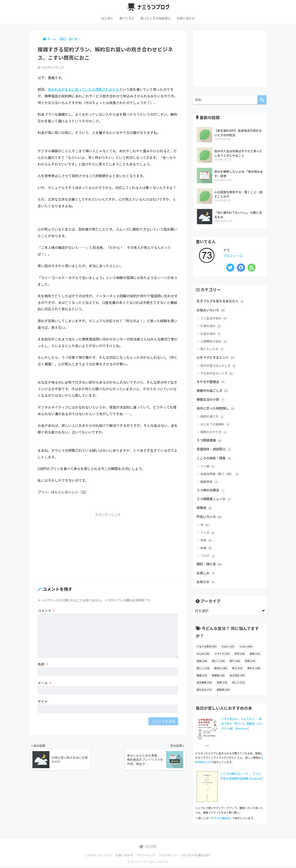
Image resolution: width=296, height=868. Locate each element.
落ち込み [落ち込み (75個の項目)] (204, 692)
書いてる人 (127, 18)
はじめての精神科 (215, 425)
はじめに (107, 18)
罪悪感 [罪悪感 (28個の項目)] (218, 677)
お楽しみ (206, 575)
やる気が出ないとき (217, 374)
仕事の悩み (211, 326)
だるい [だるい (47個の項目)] (228, 648)
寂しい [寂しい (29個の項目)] (218, 663)
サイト (43, 701)
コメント (47, 610)
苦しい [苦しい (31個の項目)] (238, 684)
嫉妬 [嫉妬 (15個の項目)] (255, 656)
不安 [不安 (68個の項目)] (240, 656)
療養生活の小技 (212, 400)
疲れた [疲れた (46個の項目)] (254, 670)
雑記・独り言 (210, 566)
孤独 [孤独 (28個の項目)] (202, 663)
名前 (43, 664)
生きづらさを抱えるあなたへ (222, 301)
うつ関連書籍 (210, 441)
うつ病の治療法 (212, 491)
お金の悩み (211, 334)
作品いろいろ (210, 518)
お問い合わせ (186, 18)
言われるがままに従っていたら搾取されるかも (83, 89)
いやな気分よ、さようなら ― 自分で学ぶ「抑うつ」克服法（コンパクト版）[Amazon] (242, 726)
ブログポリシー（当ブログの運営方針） (185, 857)
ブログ (208, 558)
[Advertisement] (108, 548)
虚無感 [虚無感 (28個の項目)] (223, 692)
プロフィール (234, 256)
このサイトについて (99, 857)
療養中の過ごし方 (213, 391)
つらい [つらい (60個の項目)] (246, 648)
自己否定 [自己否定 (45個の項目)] (237, 677)
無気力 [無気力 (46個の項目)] (221, 670)
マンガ (208, 534)
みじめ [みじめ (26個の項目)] (203, 656)
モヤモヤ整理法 (212, 382)
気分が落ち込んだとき (218, 366)
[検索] (262, 100)
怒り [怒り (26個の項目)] (235, 663)
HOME (148, 849)
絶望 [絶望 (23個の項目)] (202, 677)
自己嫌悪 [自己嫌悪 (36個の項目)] (204, 684)
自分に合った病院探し (217, 409)
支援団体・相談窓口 (215, 450)
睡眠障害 (209, 483)
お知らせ (206, 584)
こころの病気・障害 (215, 459)
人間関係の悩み (214, 342)
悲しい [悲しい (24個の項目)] (203, 670)
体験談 (205, 509)
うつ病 (208, 468)
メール (45, 683)
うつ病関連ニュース (215, 500)
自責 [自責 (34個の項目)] (222, 684)
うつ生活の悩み (214, 318)
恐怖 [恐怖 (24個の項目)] (250, 663)
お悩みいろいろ (212, 310)
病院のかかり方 (214, 433)
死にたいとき (212, 349)
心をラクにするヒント (217, 358)
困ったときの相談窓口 (156, 18)
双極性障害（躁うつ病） (220, 475)
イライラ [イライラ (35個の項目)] (222, 656)
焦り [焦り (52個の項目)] (237, 670)
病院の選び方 (212, 418)
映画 (206, 550)
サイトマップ (146, 857)
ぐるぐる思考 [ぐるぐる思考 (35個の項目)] (207, 648)
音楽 (206, 542)
